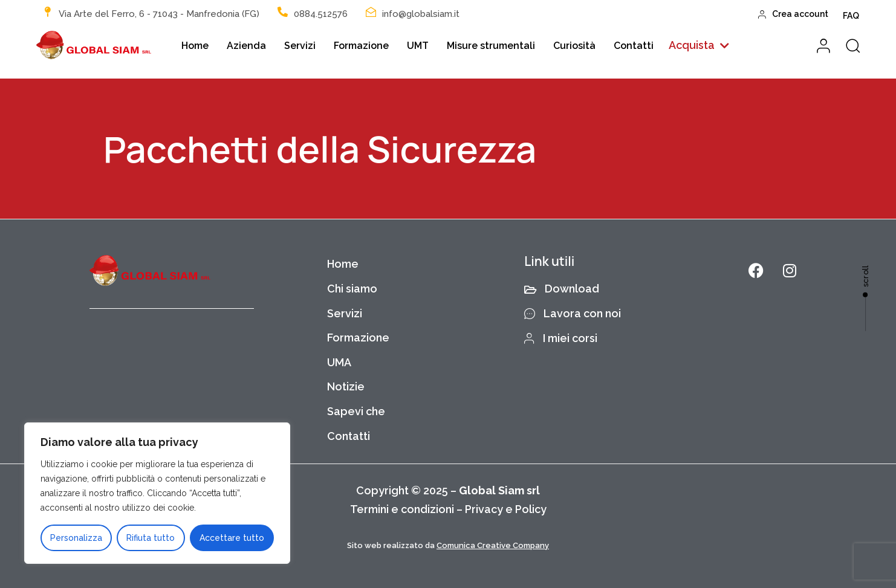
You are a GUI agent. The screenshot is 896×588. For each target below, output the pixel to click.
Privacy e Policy (506, 509)
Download (562, 289)
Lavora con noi (573, 313)
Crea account (794, 14)
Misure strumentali (491, 46)
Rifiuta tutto (151, 538)
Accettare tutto (232, 538)
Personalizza (76, 538)
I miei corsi (561, 338)
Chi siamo (352, 289)
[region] (157, 493)
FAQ (851, 16)
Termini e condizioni (402, 509)
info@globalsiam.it (421, 14)
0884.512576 (321, 14)
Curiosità (574, 46)
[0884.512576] (283, 12)
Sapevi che (356, 411)
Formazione (361, 46)
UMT (418, 46)
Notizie (346, 386)
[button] (699, 46)
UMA (339, 362)
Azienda (246, 46)
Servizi (300, 46)
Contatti (634, 46)
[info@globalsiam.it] (371, 12)
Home (195, 46)
